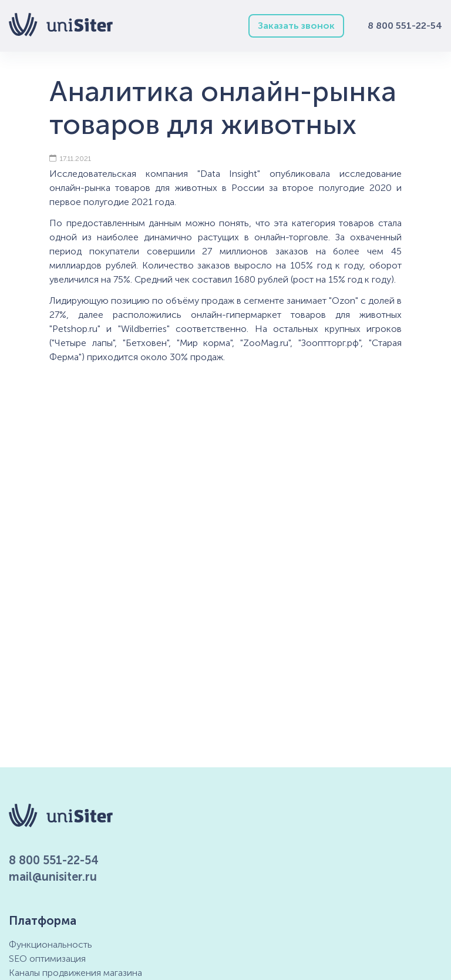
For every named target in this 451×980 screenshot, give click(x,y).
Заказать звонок (296, 26)
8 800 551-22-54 (405, 26)
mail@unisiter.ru (53, 877)
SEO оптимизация (47, 959)
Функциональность (51, 944)
